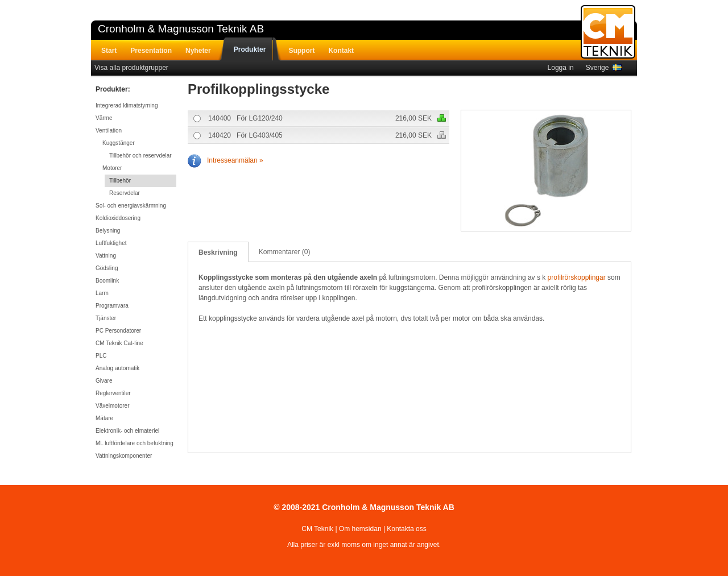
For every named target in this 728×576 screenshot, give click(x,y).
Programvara (112, 306)
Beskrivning (218, 252)
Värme (104, 118)
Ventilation (109, 130)
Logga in (561, 68)
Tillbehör (120, 181)
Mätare (104, 418)
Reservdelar (125, 193)
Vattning (106, 256)
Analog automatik (117, 368)
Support (301, 51)
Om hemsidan (360, 529)
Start (109, 51)
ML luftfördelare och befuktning (135, 443)
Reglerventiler (113, 393)
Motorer (112, 168)
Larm (102, 293)
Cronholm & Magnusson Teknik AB (181, 29)
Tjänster (106, 318)
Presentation (151, 51)
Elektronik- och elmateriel (127, 431)
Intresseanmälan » (226, 160)
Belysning (108, 231)
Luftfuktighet (111, 243)
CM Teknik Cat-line (119, 343)
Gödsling (107, 268)
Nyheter (198, 51)
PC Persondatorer (118, 331)
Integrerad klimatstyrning (127, 105)
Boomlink (107, 281)
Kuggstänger (119, 143)
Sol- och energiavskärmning (131, 206)
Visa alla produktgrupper (131, 68)
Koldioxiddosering (118, 218)
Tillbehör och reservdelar (140, 156)
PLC (101, 356)
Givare (104, 381)
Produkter (250, 49)
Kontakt (341, 51)
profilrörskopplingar (577, 277)
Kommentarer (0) (285, 252)
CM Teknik (317, 529)
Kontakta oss (406, 529)
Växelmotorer (112, 406)
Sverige (604, 68)
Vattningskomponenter (124, 456)
